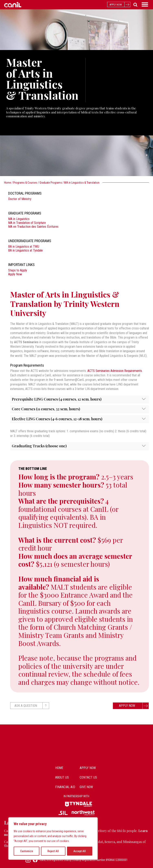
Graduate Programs (51, 183)
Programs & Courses (25, 183)
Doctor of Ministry (20, 199)
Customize (27, 851)
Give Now (86, 787)
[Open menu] (145, 4)
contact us (88, 777)
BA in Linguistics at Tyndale (25, 250)
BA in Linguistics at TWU (24, 247)
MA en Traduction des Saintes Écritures (33, 227)
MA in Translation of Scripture (27, 223)
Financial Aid (65, 787)
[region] (53, 839)
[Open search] (135, 5)
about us (62, 777)
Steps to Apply (18, 270)
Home (8, 183)
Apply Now (15, 274)
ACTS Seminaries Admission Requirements (115, 371)
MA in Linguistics (19, 219)
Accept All (80, 851)
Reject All (53, 851)
